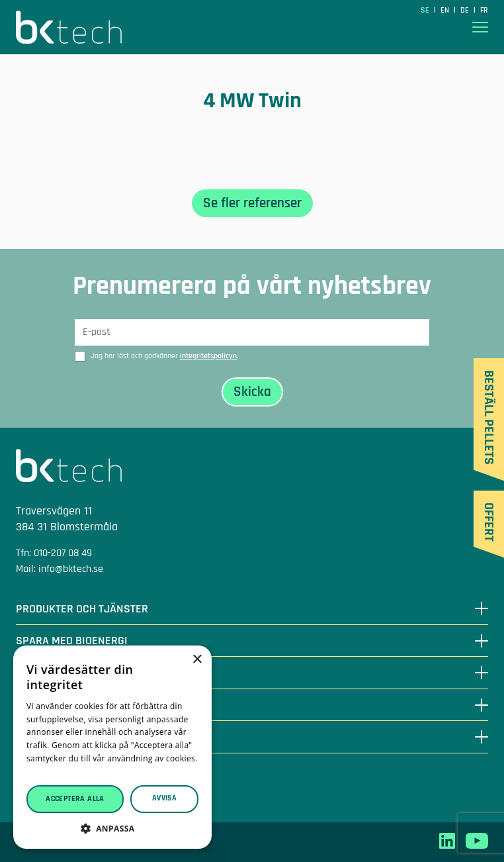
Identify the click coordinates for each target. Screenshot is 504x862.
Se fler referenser (252, 203)
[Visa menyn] (480, 27)
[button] (112, 829)
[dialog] (112, 747)
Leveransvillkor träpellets (70, 777)
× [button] (197, 660)
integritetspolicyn (208, 356)
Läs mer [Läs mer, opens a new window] (42, 772)
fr (484, 10)
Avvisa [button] (164, 798)
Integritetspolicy (51, 793)
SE (426, 10)
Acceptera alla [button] (75, 799)
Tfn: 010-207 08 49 (54, 553)
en (446, 10)
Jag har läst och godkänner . (164, 356)
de (466, 10)
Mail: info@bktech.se (60, 569)
